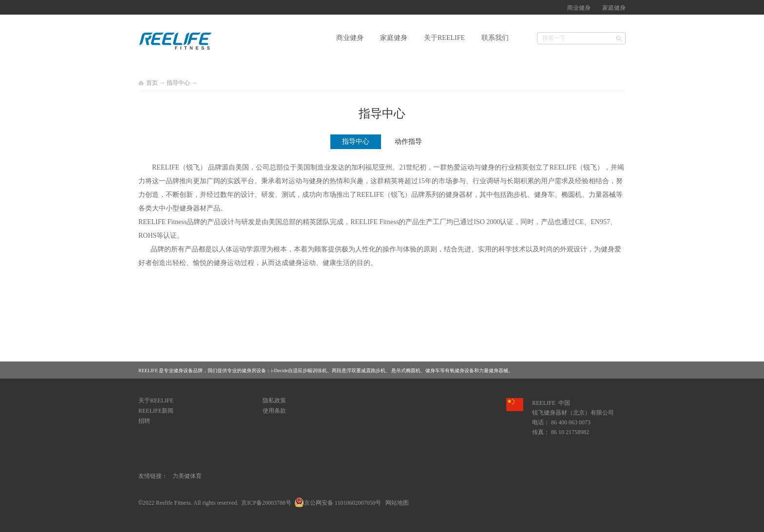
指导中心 (178, 83)
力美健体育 (187, 476)
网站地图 (396, 503)
